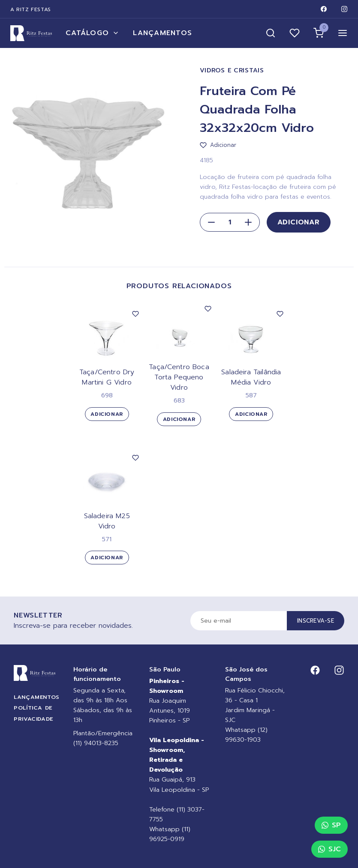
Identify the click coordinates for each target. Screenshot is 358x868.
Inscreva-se (316, 621)
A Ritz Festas (31, 9)
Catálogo (92, 33)
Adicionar (299, 222)
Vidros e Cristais (232, 70)
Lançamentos (162, 33)
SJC (329, 849)
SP (331, 825)
